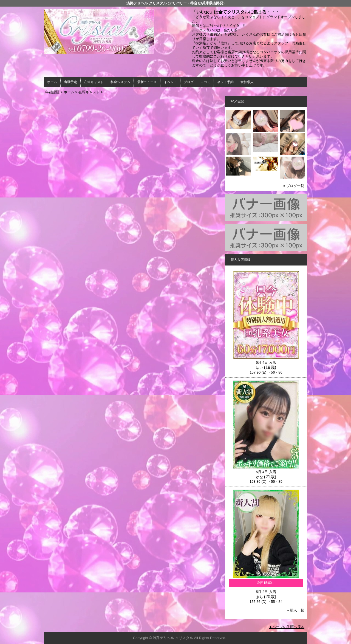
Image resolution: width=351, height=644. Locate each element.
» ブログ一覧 (294, 186)
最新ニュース (147, 82)
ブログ (189, 82)
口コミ (205, 82)
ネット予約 (225, 82)
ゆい (259, 368)
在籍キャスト (94, 82)
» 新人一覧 (295, 610)
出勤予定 (70, 82)
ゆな (259, 477)
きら (259, 597)
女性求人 (247, 82)
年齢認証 (52, 92)
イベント (170, 82)
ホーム (52, 82)
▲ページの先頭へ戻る (287, 627)
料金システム (120, 82)
